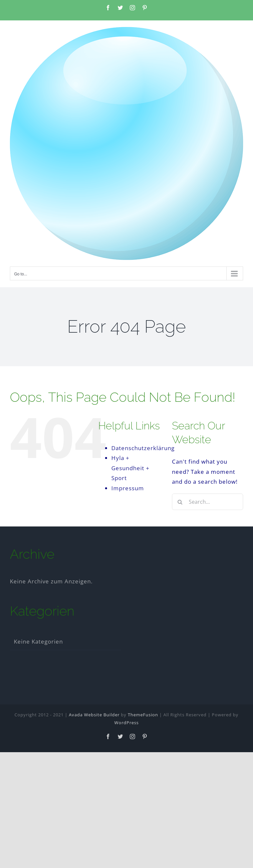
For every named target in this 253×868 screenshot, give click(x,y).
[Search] (180, 502)
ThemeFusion (143, 715)
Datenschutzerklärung (143, 448)
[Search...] (208, 502)
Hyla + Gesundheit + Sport (130, 468)
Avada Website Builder (94, 715)
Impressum (128, 488)
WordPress (126, 723)
